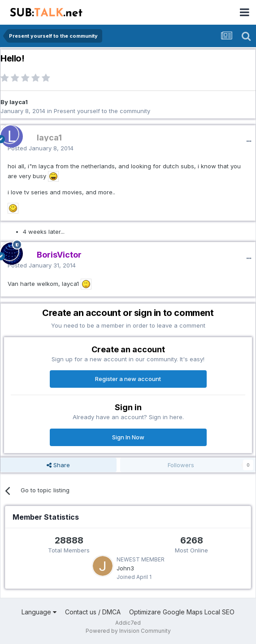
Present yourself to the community (102, 111)
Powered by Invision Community (128, 631)
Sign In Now (128, 437)
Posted (41, 148)
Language (39, 612)
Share (58, 465)
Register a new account (128, 379)
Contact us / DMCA (93, 612)
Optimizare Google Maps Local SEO (182, 612)
